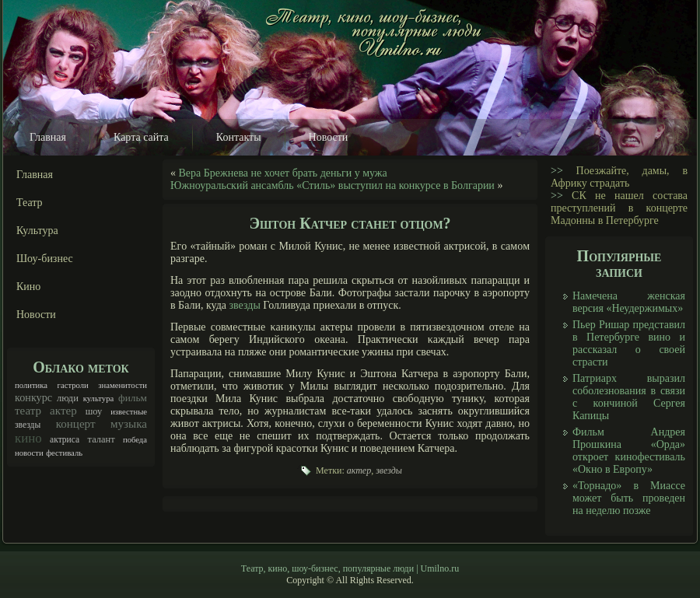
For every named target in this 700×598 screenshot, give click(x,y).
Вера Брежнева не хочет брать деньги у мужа (283, 173)
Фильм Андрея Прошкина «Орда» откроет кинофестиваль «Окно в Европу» (629, 451)
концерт (76, 424)
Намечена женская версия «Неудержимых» (629, 302)
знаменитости (122, 385)
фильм (133, 398)
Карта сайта (141, 137)
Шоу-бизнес (45, 259)
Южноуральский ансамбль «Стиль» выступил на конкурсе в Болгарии (332, 185)
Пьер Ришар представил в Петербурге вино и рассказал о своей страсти (629, 343)
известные (129, 412)
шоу (94, 411)
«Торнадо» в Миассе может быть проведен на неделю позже (629, 498)
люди (68, 398)
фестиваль (64, 453)
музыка (129, 424)
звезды (28, 425)
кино (28, 438)
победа (135, 440)
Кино (28, 287)
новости (29, 453)
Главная (48, 137)
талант (101, 439)
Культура (37, 231)
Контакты (239, 137)
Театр (30, 203)
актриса (65, 440)
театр (28, 411)
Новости (329, 137)
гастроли (73, 385)
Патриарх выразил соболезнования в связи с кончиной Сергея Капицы (629, 397)
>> (557, 171)
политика (31, 385)
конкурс (33, 397)
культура (99, 399)
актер (63, 411)
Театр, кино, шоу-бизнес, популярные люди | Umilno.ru (350, 568)
